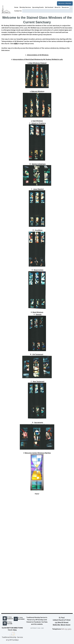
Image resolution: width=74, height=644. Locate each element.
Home (16, 7)
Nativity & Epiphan (38, 164)
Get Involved (49, 7)
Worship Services (25, 7)
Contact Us (18, 11)
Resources (65, 7)
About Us (58, 7)
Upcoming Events (38, 7)
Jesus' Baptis (38, 189)
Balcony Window (38, 91)
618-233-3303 (66, 629)
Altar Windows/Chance (37, 63)
